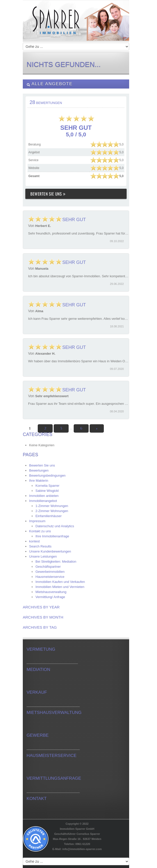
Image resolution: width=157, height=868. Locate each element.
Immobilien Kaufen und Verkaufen (60, 582)
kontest (34, 541)
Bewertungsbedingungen (47, 475)
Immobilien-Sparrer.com (76, 26)
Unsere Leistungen (43, 556)
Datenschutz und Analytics (55, 526)
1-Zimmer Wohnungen (52, 506)
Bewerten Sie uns (48, 194)
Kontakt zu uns (40, 531)
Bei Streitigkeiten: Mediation (56, 562)
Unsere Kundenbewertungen (50, 551)
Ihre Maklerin (39, 481)
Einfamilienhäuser (48, 516)
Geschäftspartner (48, 567)
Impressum (37, 521)
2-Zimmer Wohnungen (52, 511)
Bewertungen (39, 470)
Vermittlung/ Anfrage (50, 597)
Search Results (40, 546)
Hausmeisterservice (50, 577)
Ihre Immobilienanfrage (52, 536)
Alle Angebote (50, 84)
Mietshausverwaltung (51, 592)
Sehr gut (57, 220)
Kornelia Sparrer (47, 486)
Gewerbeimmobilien (50, 572)
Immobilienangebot (43, 501)
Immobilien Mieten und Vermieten (60, 587)
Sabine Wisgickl (47, 491)
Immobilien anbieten (44, 496)
